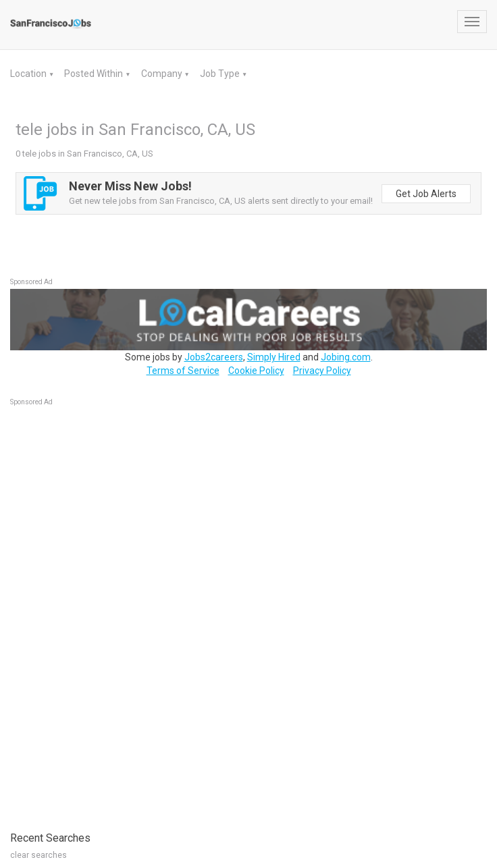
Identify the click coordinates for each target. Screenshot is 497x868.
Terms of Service (183, 371)
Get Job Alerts (426, 194)
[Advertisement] (111, 612)
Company (163, 74)
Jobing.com (346, 357)
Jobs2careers (214, 357)
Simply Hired (274, 357)
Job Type (221, 74)
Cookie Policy (256, 371)
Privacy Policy (322, 371)
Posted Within (95, 74)
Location (29, 74)
